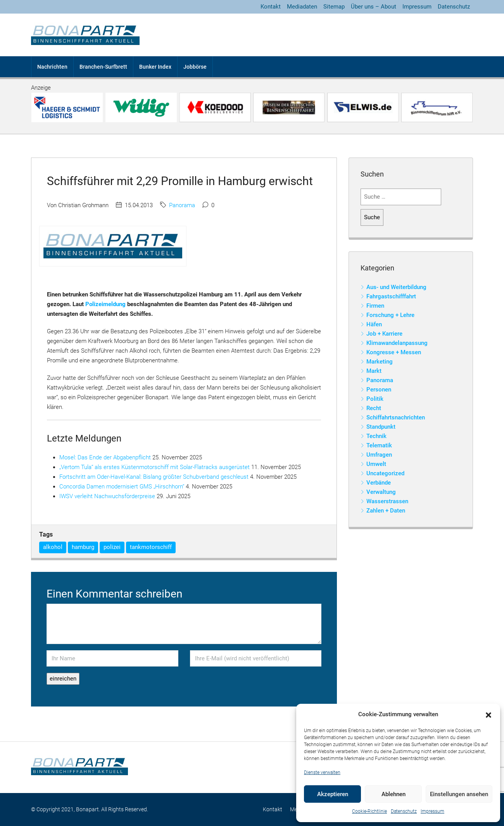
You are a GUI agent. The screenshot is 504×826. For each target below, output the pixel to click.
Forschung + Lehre (390, 315)
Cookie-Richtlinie (369, 811)
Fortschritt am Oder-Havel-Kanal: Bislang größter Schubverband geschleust (154, 477)
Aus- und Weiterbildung (396, 287)
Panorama (182, 205)
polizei (112, 547)
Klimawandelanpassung (397, 343)
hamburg (83, 547)
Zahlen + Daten (386, 511)
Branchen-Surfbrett (103, 67)
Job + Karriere (384, 334)
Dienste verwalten (322, 772)
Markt (374, 371)
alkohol (53, 547)
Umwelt (376, 464)
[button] (488, 715)
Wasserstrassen (387, 501)
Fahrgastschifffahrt (391, 296)
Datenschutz (404, 811)
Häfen (374, 324)
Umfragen (379, 455)
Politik (375, 399)
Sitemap (334, 7)
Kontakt (271, 7)
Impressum (432, 811)
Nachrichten (52, 67)
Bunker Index (155, 67)
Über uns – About (374, 7)
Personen (379, 390)
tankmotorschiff (151, 547)
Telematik (379, 445)
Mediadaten (302, 7)
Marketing (380, 362)
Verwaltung (381, 492)
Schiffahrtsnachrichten (396, 417)
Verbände (379, 483)
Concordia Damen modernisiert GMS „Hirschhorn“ (122, 487)
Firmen (375, 306)
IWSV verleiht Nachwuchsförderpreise (107, 496)
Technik (376, 436)
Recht (374, 408)
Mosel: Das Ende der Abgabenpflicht (105, 457)
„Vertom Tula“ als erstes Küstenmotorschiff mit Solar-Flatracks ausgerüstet (154, 467)
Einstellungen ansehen (459, 794)
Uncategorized (385, 473)
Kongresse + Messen (394, 352)
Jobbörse (195, 67)
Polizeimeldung (105, 304)
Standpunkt (381, 427)
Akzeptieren (333, 794)
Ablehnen (394, 794)
